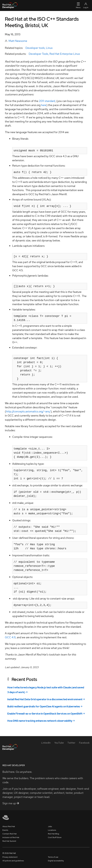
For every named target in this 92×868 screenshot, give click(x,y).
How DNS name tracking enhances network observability (40, 721)
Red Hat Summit (9, 841)
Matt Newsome (18, 41)
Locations (52, 830)
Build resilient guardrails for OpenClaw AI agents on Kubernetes (44, 707)
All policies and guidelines (13, 861)
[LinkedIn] (46, 743)
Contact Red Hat (10, 834)
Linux (49, 48)
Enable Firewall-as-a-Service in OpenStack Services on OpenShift (45, 714)
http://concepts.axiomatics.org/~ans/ (28, 411)
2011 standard (47, 101)
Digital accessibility (56, 861)
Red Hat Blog (53, 834)
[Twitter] (71, 743)
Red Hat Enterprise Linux (65, 54)
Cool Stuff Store (55, 837)
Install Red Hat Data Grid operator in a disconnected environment (45, 699)
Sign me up (11, 803)
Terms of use (53, 857)
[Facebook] (84, 743)
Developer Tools (38, 54)
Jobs (50, 826)
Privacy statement (10, 857)
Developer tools (35, 48)
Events (5, 830)
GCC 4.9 (10, 637)
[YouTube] (59, 743)
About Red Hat (9, 826)
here (44, 105)
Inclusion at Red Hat (11, 837)
